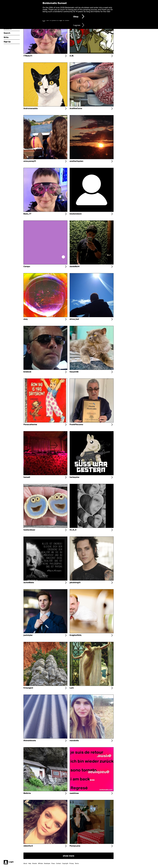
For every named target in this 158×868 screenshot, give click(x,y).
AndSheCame (76, 109)
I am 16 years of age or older (58, 20)
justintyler (28, 635)
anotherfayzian (76, 161)
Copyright (65, 864)
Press (53, 864)
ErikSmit (27, 372)
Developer (47, 864)
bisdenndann (76, 214)
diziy (26, 319)
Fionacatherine (30, 425)
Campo (27, 267)
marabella (74, 741)
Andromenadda (31, 109)
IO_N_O (73, 530)
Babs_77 (27, 214)
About (25, 864)
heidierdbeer (29, 530)
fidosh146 (74, 372)
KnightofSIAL (76, 635)
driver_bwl (74, 319)
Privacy (72, 864)
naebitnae (74, 793)
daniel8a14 (74, 267)
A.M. (72, 56)
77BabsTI (28, 56)
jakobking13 (75, 583)
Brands (35, 864)
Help (30, 864)
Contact (59, 864)
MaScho (27, 793)
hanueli (27, 477)
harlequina (74, 477)
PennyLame (75, 846)
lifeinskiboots (30, 741)
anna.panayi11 (30, 161)
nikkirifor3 (28, 846)
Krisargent (28, 688)
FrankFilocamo (76, 425)
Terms (77, 864)
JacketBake (29, 583)
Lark (72, 688)
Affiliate (40, 864)
